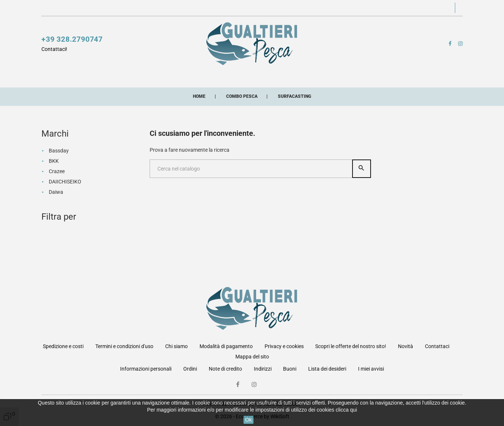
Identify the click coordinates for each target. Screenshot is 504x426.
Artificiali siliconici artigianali (369, 92)
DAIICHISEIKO (65, 220)
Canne (95, 77)
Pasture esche (71, 92)
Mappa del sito (252, 357)
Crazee (57, 209)
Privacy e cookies (284, 346)
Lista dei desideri (327, 369)
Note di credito (225, 369)
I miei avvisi (371, 369)
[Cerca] (251, 207)
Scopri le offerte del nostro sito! (165, 8)
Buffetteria (312, 77)
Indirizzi (263, 369)
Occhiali (181, 92)
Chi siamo (176, 346)
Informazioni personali (146, 369)
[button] (380, 8)
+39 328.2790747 (72, 40)
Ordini (190, 369)
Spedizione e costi (63, 346)
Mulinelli (56, 77)
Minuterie (400, 77)
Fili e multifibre (209, 77)
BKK (54, 199)
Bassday (59, 189)
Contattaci (249, 8)
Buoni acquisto (232, 92)
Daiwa (56, 230)
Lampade (358, 77)
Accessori (264, 77)
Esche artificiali (144, 77)
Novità (219, 8)
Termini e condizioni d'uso (124, 346)
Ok (249, 420)
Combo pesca (284, 92)
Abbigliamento (131, 92)
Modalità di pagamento (226, 346)
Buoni (290, 369)
